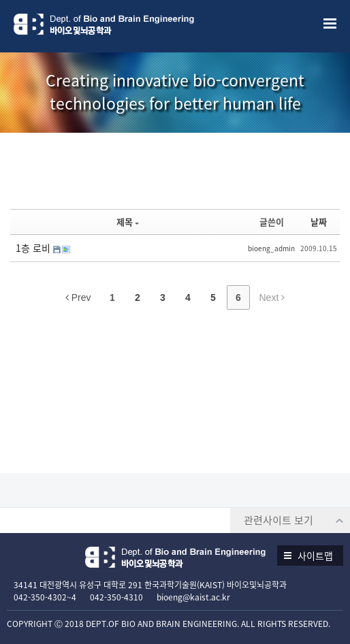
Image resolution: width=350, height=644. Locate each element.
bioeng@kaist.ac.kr (193, 597)
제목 (128, 222)
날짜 (319, 222)
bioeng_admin (271, 248)
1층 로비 (34, 248)
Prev (78, 297)
